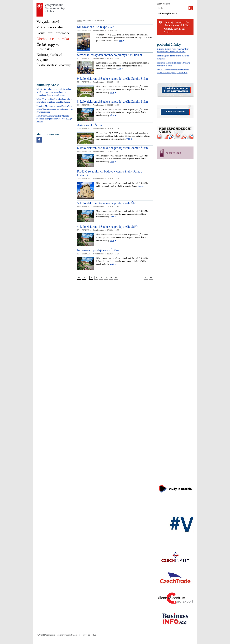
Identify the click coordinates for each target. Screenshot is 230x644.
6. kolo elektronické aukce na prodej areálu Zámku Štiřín (112, 148)
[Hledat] (191, 8)
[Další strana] (146, 278)
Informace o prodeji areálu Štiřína (98, 250)
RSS (94, 635)
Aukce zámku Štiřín (90, 125)
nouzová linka (174, 153)
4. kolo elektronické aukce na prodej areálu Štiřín (108, 227)
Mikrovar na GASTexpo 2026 (96, 27)
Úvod (80, 21)
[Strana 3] (101, 278)
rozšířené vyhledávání (167, 13)
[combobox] (173, 8)
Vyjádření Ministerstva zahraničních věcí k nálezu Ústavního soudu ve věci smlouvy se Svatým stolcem (55, 109)
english (166, 4)
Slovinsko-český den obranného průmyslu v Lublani (109, 55)
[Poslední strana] (151, 278)
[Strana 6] (116, 278)
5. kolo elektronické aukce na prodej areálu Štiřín (108, 203)
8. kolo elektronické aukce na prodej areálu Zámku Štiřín (112, 102)
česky (160, 4)
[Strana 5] (111, 278)
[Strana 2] (96, 278)
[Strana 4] (106, 278)
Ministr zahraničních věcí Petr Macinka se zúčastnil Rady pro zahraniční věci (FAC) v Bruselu (54, 119)
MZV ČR (40, 635)
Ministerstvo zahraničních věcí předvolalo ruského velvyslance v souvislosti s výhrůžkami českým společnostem (54, 92)
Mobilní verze (84, 635)
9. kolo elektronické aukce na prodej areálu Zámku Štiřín (112, 79)
